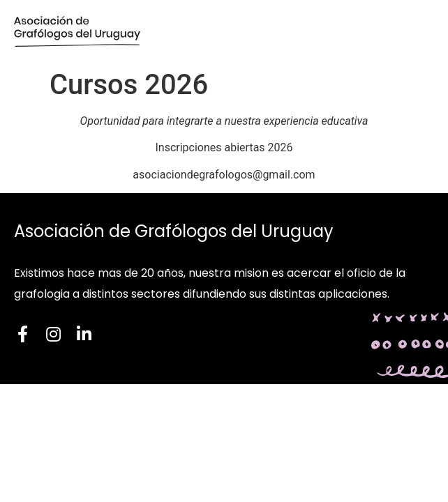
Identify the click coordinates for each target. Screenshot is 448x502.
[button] (417, 31)
